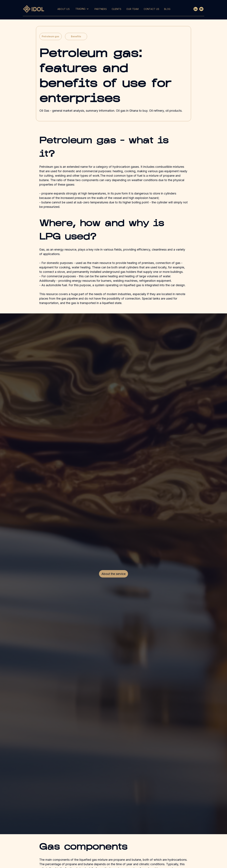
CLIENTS (117, 9)
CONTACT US (152, 9)
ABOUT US (64, 9)
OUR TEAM (133, 9)
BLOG (167, 9)
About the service (113, 574)
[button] (82, 9)
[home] (34, 9)
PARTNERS (101, 9)
